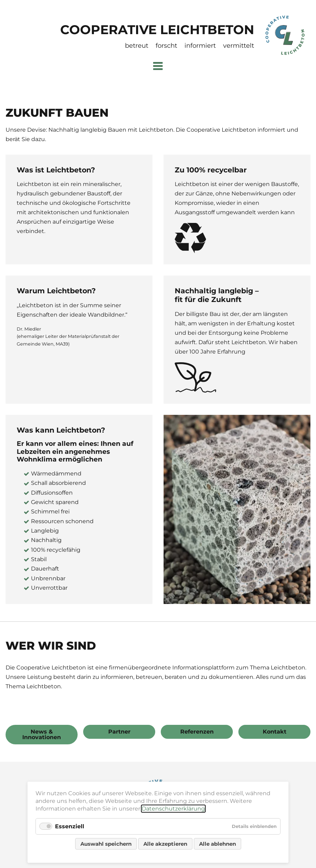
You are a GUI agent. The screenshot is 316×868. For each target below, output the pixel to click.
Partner (119, 732)
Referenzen (197, 732)
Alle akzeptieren (165, 844)
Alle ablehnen (218, 844)
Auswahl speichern (106, 844)
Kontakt (275, 732)
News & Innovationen (42, 734)
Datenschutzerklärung (173, 809)
